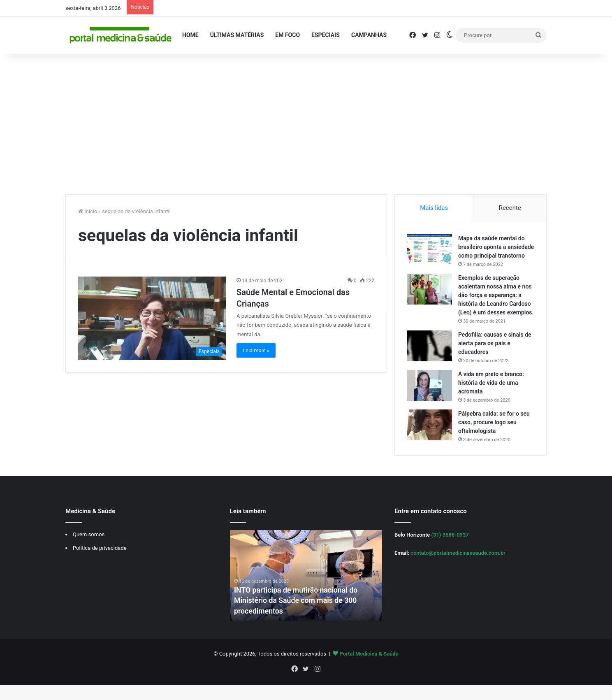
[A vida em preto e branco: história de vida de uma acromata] (430, 403)
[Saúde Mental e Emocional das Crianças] (152, 318)
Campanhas (369, 35)
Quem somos (89, 552)
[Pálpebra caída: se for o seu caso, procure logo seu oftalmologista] (430, 443)
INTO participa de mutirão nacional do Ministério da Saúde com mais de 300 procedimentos (297, 619)
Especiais (326, 35)
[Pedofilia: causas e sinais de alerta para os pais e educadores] (430, 364)
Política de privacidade (100, 566)
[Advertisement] (306, 124)
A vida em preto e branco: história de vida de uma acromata (491, 400)
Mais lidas (434, 208)
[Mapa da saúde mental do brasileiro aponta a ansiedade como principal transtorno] (430, 250)
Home (190, 35)
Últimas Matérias (237, 35)
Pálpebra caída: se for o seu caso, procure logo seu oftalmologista (494, 440)
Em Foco (287, 35)
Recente (510, 208)
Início (88, 211)
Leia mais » (256, 350)
